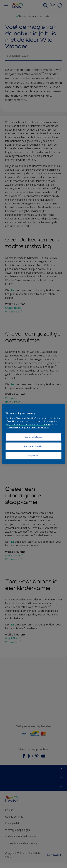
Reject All (33, 455)
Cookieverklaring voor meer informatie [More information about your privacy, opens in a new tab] (28, 427)
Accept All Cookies (33, 446)
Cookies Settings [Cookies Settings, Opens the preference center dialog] (33, 437)
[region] (33, 434)
